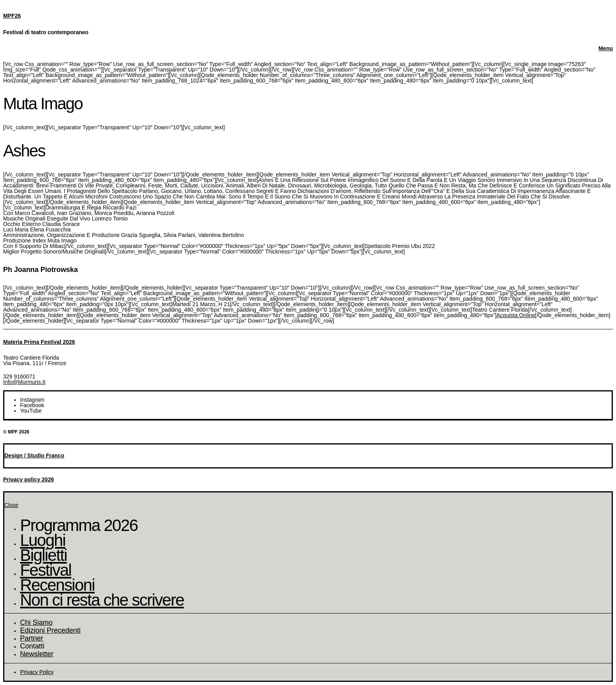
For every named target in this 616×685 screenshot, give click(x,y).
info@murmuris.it (24, 382)
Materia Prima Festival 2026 (39, 342)
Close (11, 505)
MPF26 (12, 16)
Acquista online (516, 315)
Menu (606, 48)
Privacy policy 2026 (28, 479)
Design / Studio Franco (34, 455)
